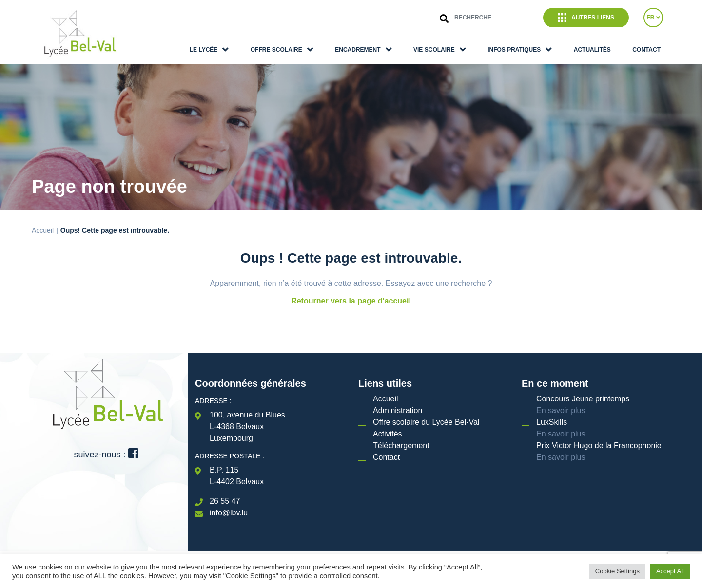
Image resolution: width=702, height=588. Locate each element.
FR (653, 18)
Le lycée (204, 50)
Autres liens (586, 18)
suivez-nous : (106, 455)
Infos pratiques (514, 50)
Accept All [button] (670, 571)
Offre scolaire (276, 50)
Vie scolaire (434, 50)
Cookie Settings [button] (617, 571)
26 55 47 (225, 501)
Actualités (592, 50)
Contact (646, 50)
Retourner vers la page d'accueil (351, 301)
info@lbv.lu (229, 513)
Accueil (43, 230)
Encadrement (358, 50)
